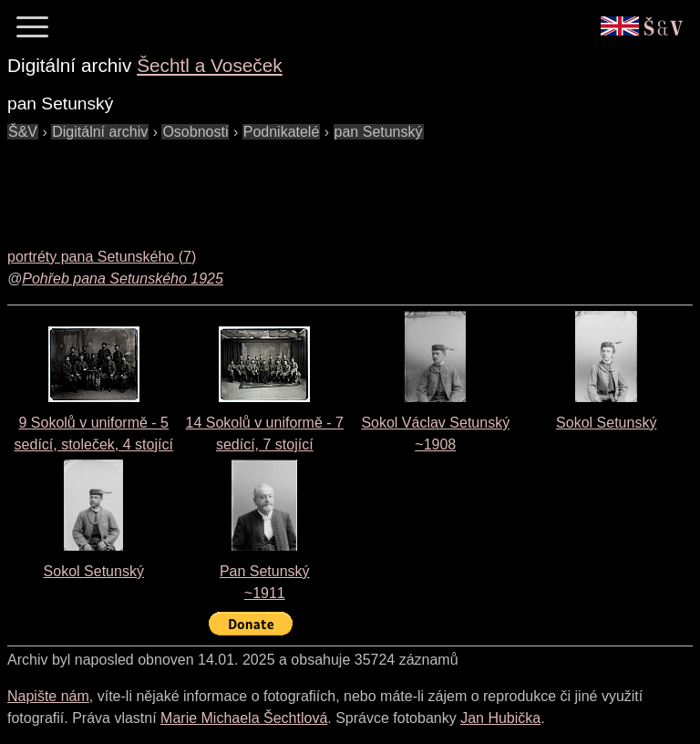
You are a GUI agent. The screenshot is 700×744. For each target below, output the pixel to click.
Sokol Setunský (606, 423)
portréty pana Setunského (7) (102, 257)
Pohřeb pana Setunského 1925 (123, 279)
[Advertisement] (339, 184)
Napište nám (48, 696)
